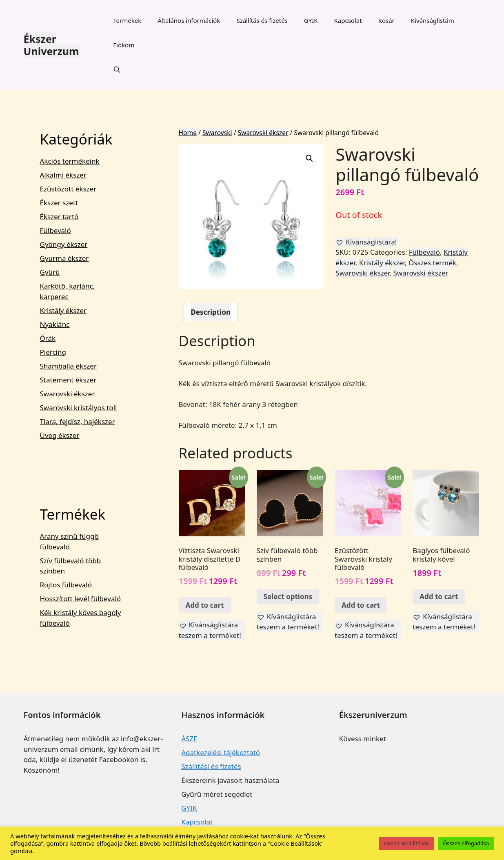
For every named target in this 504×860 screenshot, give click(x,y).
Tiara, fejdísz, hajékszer (78, 421)
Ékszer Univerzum (51, 45)
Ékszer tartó (59, 217)
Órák (48, 338)
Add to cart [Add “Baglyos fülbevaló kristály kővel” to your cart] (439, 597)
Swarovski (217, 133)
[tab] (211, 312)
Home (188, 133)
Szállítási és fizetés (211, 766)
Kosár (386, 20)
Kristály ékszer (382, 263)
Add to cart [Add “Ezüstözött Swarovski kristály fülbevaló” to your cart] (361, 605)
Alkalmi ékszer (63, 175)
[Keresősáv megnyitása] (117, 69)
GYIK (311, 20)
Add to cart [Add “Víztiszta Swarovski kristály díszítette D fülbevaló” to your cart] (205, 605)
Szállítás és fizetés (262, 20)
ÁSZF (189, 739)
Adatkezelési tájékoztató (221, 752)
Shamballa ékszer (68, 366)
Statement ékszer (68, 380)
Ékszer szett (59, 203)
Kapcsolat (348, 20)
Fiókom (124, 45)
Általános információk (189, 20)
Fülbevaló (424, 252)
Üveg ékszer (60, 435)
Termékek (127, 20)
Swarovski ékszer (263, 133)
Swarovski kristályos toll (79, 408)
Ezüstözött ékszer (68, 189)
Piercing (53, 352)
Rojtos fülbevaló (66, 585)
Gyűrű (50, 272)
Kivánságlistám (433, 20)
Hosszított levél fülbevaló (81, 599)
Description (211, 312)
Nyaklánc (55, 324)
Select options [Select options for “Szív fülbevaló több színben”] (288, 597)
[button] (366, 242)
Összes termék (432, 263)
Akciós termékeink (70, 161)
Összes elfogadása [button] (466, 843)
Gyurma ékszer (64, 258)
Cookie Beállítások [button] (406, 843)
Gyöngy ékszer (64, 244)
